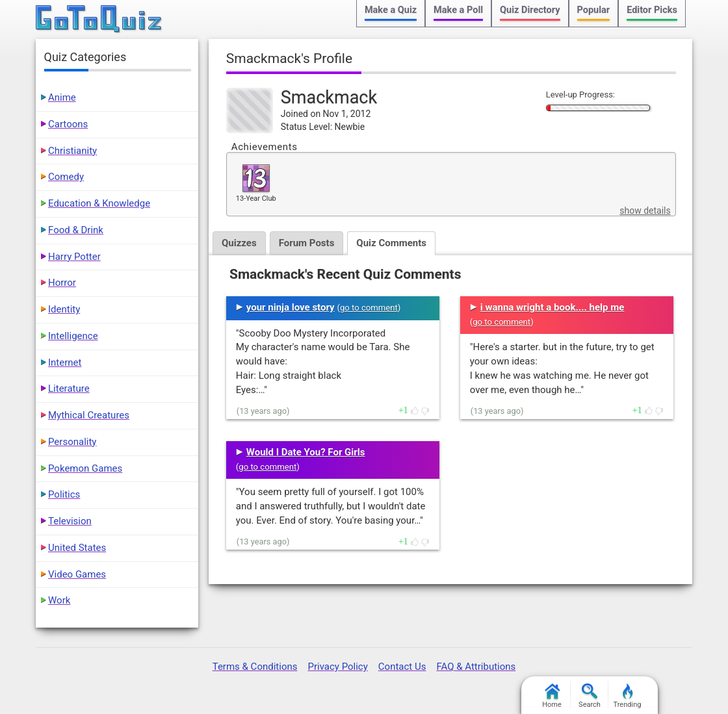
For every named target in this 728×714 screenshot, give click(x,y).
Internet (65, 363)
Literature (69, 389)
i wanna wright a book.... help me (552, 307)
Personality (72, 442)
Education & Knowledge (99, 203)
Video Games (77, 574)
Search (590, 696)
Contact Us (402, 667)
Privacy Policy (337, 667)
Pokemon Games (85, 468)
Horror (62, 283)
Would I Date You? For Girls (306, 452)
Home (552, 696)
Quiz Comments (391, 243)
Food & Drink (76, 230)
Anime (62, 97)
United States (77, 548)
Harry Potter (74, 257)
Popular (594, 10)
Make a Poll (458, 10)
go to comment (369, 308)
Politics (64, 494)
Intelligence (73, 336)
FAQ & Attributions (476, 667)
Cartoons (68, 124)
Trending (628, 696)
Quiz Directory (530, 10)
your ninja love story (291, 307)
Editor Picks (652, 10)
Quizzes (239, 243)
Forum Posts (307, 243)
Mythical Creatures (89, 415)
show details (645, 210)
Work (59, 600)
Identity (64, 309)
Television (70, 521)
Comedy (66, 177)
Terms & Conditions (255, 667)
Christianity (72, 151)
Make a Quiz (391, 10)
